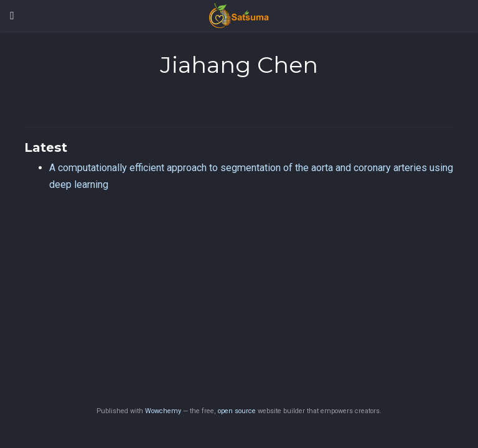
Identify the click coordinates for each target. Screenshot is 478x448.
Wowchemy (163, 411)
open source (237, 411)
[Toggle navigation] (12, 16)
